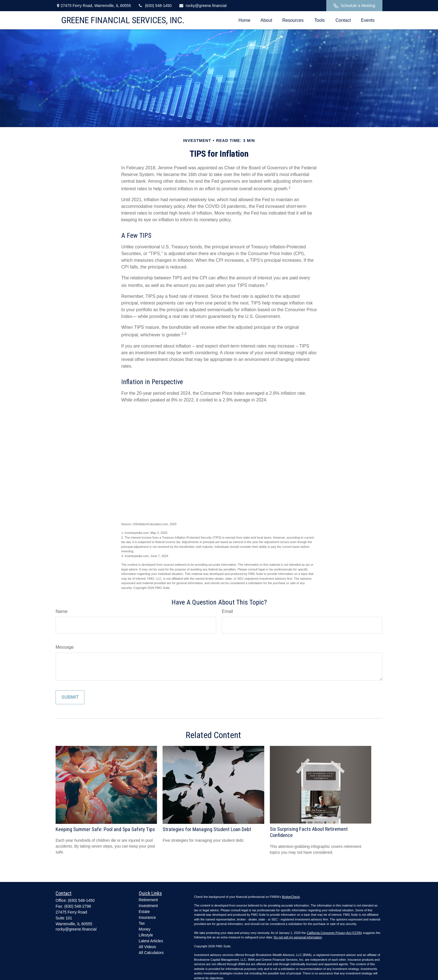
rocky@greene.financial (203, 6)
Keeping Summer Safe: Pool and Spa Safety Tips (105, 829)
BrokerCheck (291, 897)
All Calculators (151, 953)
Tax (142, 923)
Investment (148, 906)
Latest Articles (151, 941)
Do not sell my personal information (298, 937)
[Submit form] (70, 697)
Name (62, 611)
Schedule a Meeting (354, 6)
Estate (144, 912)
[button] (245, 20)
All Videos (147, 947)
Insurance (147, 917)
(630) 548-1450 (155, 6)
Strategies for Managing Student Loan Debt (207, 829)
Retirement (148, 900)
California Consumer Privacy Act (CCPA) (334, 933)
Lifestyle (146, 935)
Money (145, 929)
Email (227, 611)
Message (65, 647)
